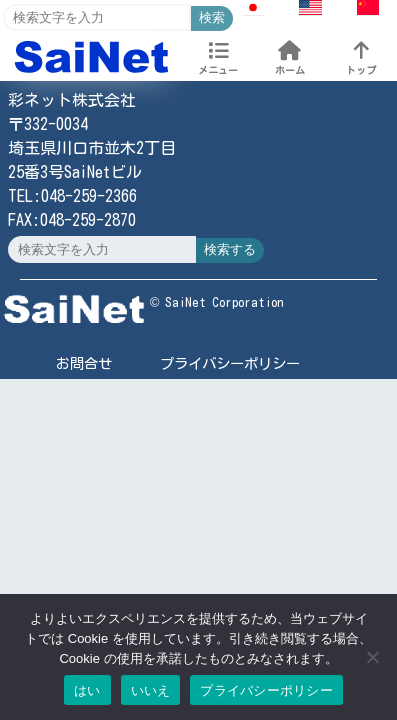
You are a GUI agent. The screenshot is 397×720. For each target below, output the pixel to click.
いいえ (151, 690)
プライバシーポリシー (230, 363)
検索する (230, 249)
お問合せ (84, 363)
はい (87, 690)
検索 (212, 17)
